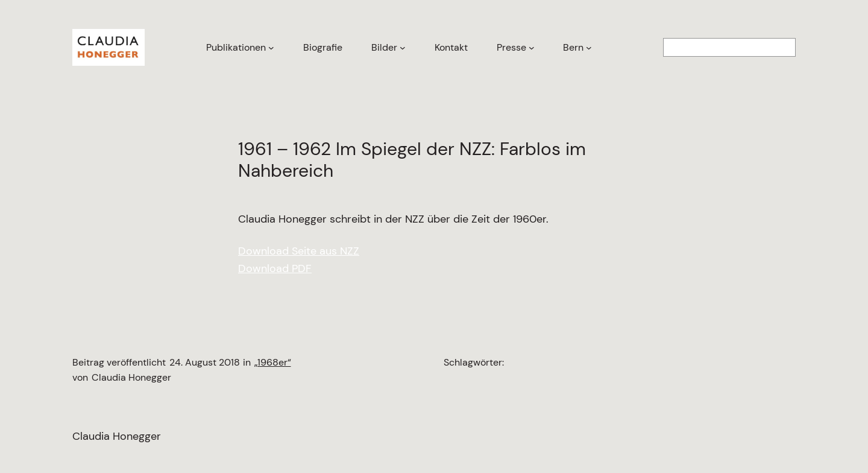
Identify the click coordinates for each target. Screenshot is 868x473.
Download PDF (275, 268)
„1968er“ (273, 362)
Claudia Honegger (117, 436)
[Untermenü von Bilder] (403, 48)
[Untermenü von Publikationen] (271, 48)
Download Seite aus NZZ (299, 251)
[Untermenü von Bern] (589, 48)
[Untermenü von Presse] (532, 48)
